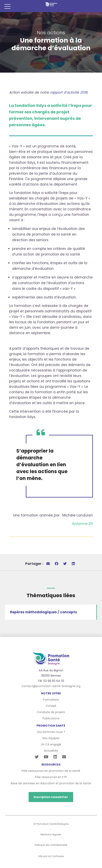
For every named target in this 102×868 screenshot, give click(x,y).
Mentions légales (51, 834)
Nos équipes (51, 738)
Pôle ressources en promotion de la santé (51, 771)
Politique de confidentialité (51, 845)
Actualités (51, 751)
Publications (51, 718)
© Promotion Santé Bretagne (51, 824)
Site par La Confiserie (51, 856)
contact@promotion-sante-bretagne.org (51, 686)
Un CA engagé (51, 744)
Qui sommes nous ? (51, 732)
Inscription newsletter (51, 797)
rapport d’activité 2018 (69, 92)
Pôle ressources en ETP (51, 777)
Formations (51, 700)
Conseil (51, 706)
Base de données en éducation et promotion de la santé (51, 783)
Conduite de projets (51, 712)
